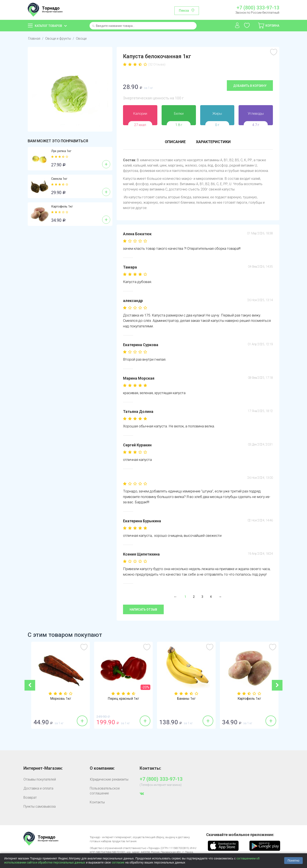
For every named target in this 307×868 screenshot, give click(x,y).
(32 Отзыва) (157, 64)
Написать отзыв (143, 610)
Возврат (30, 797)
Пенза (184, 11)
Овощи (81, 38)
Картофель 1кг (62, 206)
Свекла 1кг (59, 179)
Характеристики (214, 142)
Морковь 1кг (122, 698)
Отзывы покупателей (40, 779)
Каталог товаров (48, 26)
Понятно (293, 861)
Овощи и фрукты (58, 38)
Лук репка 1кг (61, 151)
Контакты (97, 802)
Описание (175, 142)
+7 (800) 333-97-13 (258, 8)
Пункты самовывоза (40, 806)
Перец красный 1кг (185, 698)
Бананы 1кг (248, 698)
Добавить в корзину (250, 86)
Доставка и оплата (38, 788)
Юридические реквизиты (109, 779)
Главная (34, 38)
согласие (118, 862)
